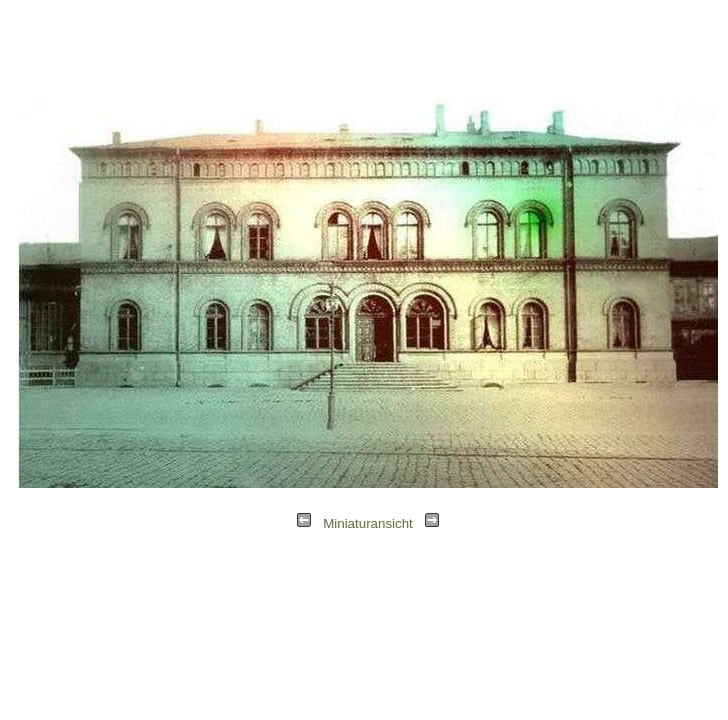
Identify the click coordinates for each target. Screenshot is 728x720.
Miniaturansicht (368, 523)
